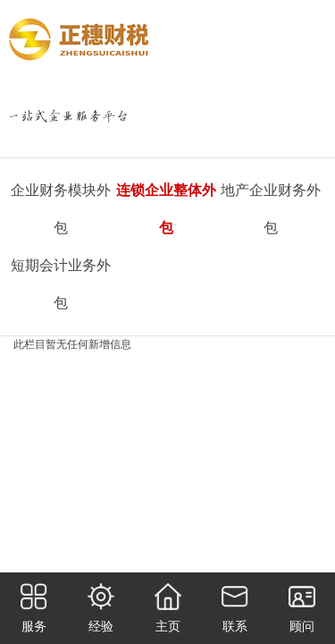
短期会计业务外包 (61, 284)
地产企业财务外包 (271, 209)
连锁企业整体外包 (166, 209)
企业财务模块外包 (61, 209)
